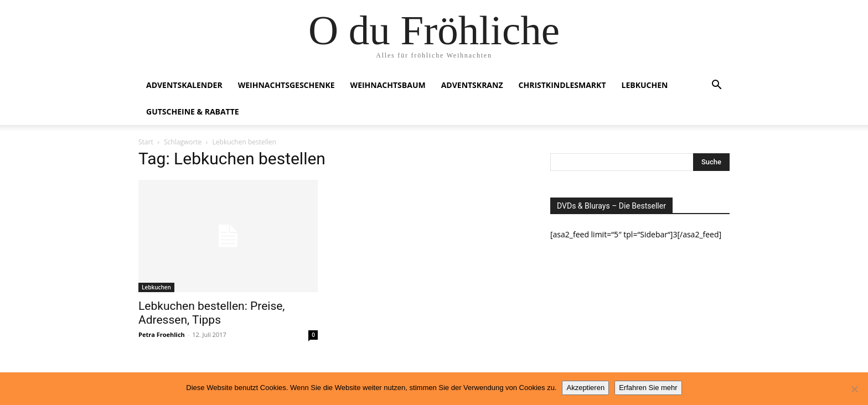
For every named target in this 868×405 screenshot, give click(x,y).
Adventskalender (184, 85)
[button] (716, 86)
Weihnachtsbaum (388, 85)
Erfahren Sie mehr (648, 388)
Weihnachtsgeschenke (286, 85)
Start (146, 142)
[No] (854, 389)
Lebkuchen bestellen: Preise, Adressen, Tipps (212, 313)
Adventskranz (472, 85)
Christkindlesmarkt (562, 85)
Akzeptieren (585, 388)
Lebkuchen (645, 85)
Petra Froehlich (162, 334)
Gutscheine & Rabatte (193, 111)
